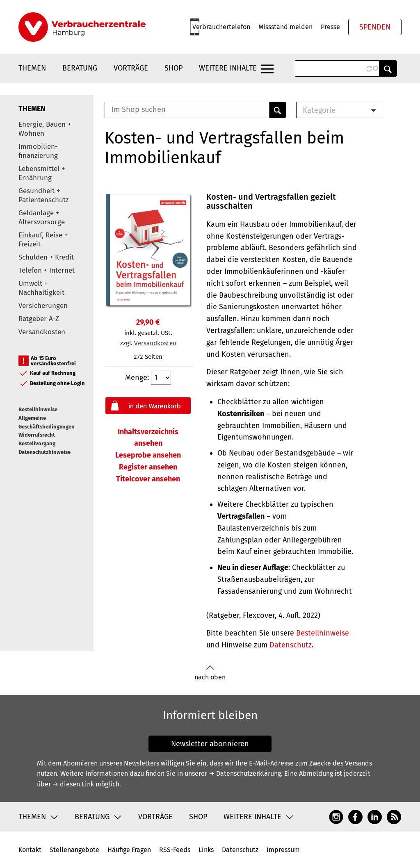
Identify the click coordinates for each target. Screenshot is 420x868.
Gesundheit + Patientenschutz (43, 195)
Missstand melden (285, 27)
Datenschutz (291, 645)
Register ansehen (148, 467)
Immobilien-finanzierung (38, 151)
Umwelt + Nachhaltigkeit (41, 288)
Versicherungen (43, 306)
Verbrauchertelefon (221, 27)
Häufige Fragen (129, 850)
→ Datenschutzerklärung (245, 773)
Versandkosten (42, 332)
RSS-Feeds (175, 850)
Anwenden (388, 68)
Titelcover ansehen (148, 479)
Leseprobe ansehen (148, 455)
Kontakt (30, 850)
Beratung (80, 68)
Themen (32, 68)
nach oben (210, 673)
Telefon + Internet (47, 270)
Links (206, 850)
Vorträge (131, 68)
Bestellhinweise (38, 409)
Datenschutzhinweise (45, 452)
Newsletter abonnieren (210, 744)
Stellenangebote (74, 850)
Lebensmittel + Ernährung (42, 173)
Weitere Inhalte (228, 68)
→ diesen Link (73, 784)
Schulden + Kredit (46, 257)
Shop (173, 68)
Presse (330, 27)
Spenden (375, 27)
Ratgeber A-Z (39, 319)
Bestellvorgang (37, 443)
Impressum (283, 850)
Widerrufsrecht (37, 435)
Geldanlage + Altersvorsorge (42, 218)
